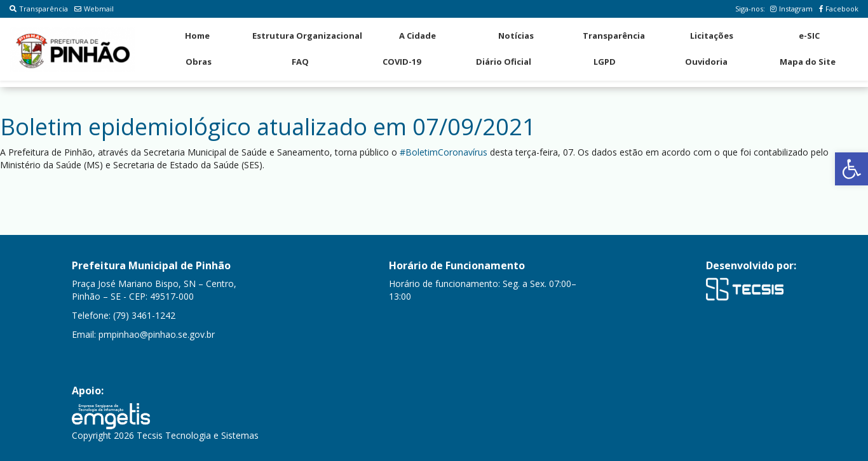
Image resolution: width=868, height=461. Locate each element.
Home (197, 36)
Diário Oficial (504, 62)
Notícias (516, 36)
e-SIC (809, 36)
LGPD (605, 62)
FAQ (300, 62)
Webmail (94, 9)
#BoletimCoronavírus (444, 152)
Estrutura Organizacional (307, 36)
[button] (851, 169)
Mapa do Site (808, 62)
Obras (199, 62)
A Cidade (417, 36)
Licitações (712, 36)
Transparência (39, 9)
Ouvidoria (706, 62)
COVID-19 (402, 62)
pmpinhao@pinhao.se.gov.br (157, 334)
